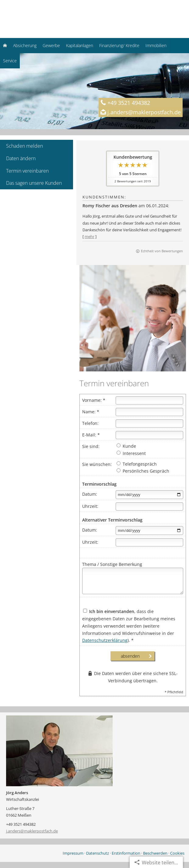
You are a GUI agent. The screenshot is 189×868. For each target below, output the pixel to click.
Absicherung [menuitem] (25, 45)
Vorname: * (94, 400)
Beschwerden (155, 853)
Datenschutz (98, 853)
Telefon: (90, 423)
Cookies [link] (177, 853)
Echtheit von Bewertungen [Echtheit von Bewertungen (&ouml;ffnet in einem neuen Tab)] (162, 251)
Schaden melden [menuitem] (24, 146)
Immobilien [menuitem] (156, 45)
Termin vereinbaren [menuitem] (27, 171)
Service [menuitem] (10, 61)
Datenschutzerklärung (105, 640)
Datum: (90, 494)
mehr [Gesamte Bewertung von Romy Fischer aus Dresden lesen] (89, 236)
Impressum (73, 853)
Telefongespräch (137, 464)
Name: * (91, 412)
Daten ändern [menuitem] (21, 158)
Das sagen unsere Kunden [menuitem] (34, 183)
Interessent (131, 453)
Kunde (126, 446)
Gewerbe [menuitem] (51, 45)
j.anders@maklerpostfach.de (32, 831)
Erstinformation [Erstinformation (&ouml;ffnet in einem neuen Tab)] (126, 853)
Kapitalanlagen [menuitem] (80, 45)
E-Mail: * (91, 435)
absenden (130, 656)
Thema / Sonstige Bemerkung (112, 564)
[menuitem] (5, 46)
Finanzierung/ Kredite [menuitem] (119, 45)
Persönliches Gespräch (143, 471)
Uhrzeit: (90, 506)
